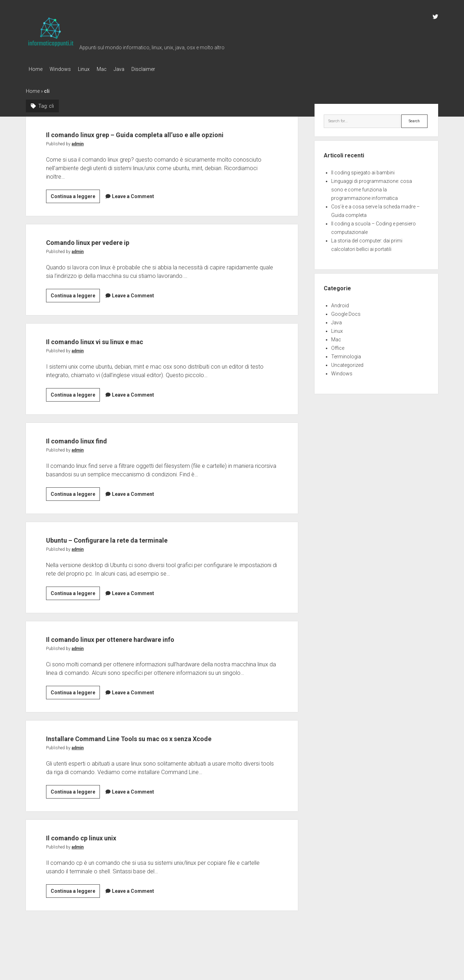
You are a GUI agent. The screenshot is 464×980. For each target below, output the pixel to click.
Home (36, 69)
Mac (112, 69)
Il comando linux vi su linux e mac (121, 352)
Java (133, 69)
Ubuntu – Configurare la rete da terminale (139, 551)
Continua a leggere (75, 209)
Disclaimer (161, 69)
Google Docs (346, 312)
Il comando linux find (93, 451)
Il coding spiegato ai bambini (363, 170)
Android (340, 303)
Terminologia (346, 354)
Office (338, 346)
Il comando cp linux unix (100, 862)
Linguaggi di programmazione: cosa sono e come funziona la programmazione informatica (372, 187)
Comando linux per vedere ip (110, 253)
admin (78, 155)
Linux (91, 69)
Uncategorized (347, 363)
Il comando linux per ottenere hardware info (144, 650)
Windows (64, 69)
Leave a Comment (133, 208)
